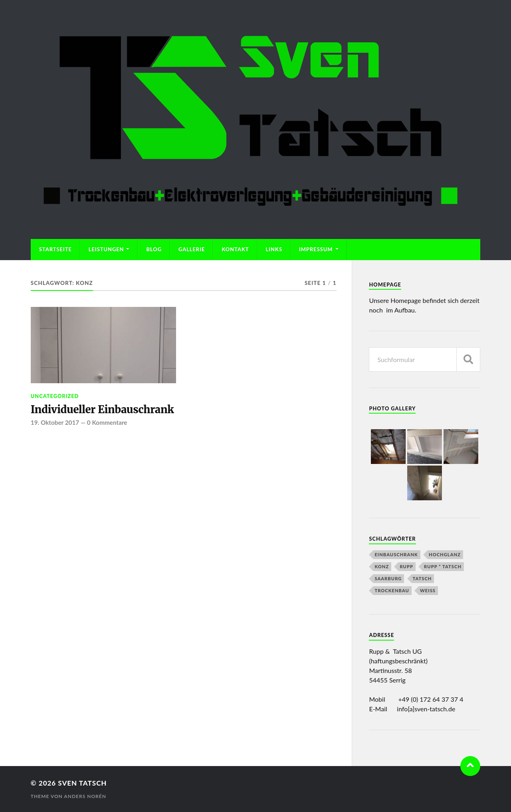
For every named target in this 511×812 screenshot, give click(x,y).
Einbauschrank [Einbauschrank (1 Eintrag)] (396, 554)
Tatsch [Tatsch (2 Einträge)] (422, 578)
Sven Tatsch (82, 783)
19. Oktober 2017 (55, 422)
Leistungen (106, 249)
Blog (154, 249)
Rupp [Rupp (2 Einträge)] (406, 566)
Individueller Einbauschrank (102, 410)
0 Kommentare (107, 422)
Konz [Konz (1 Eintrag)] (382, 566)
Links (274, 249)
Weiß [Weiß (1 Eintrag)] (428, 590)
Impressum (316, 249)
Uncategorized (55, 396)
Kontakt (235, 249)
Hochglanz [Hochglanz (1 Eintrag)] (445, 554)
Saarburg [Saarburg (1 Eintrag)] (388, 578)
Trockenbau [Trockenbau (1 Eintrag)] (392, 590)
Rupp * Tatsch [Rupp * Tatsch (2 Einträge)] (443, 566)
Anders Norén (85, 796)
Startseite (55, 249)
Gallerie (192, 249)
